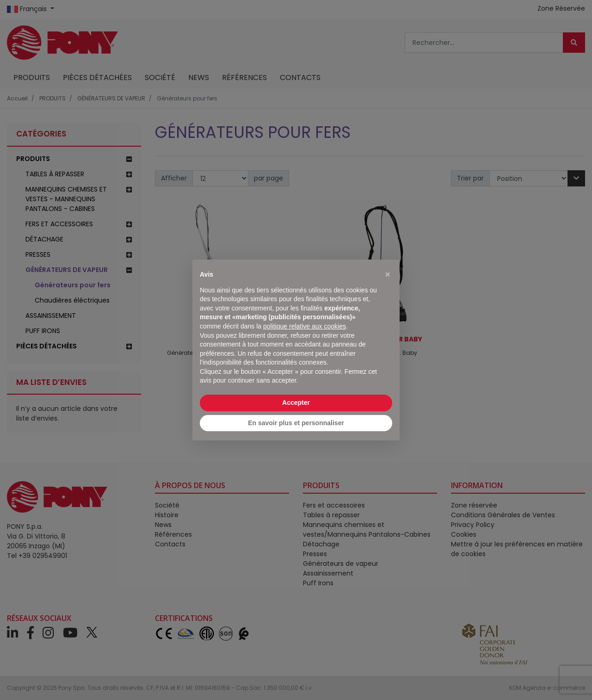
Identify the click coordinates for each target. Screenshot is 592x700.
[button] (388, 274)
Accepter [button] (296, 403)
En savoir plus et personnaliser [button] (296, 423)
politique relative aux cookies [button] (305, 326)
